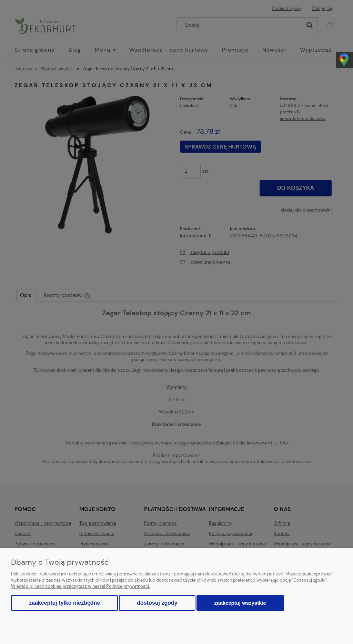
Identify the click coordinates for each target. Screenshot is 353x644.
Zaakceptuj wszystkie (240, 603)
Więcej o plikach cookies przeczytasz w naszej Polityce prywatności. (80, 586)
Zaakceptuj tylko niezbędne (64, 603)
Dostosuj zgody (157, 603)
